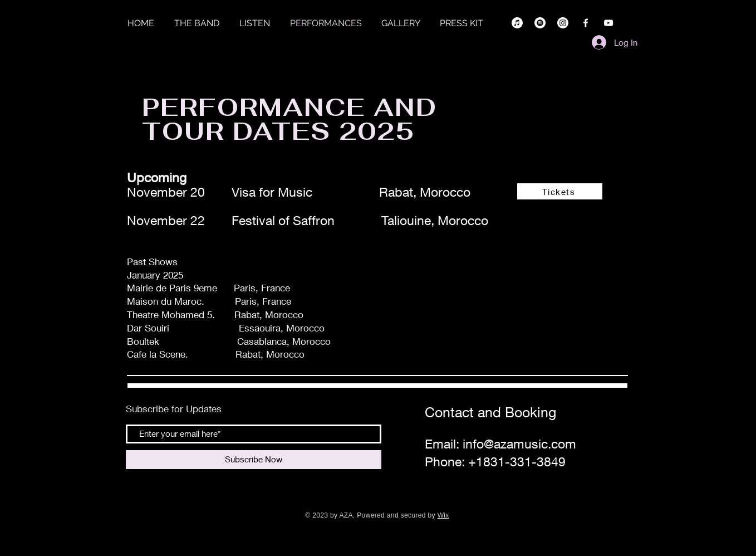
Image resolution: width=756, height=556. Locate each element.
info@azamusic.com (519, 444)
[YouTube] (608, 23)
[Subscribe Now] (254, 460)
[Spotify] (540, 23)
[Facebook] (586, 23)
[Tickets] (560, 191)
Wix (443, 515)
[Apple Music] (517, 23)
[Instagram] (563, 23)
